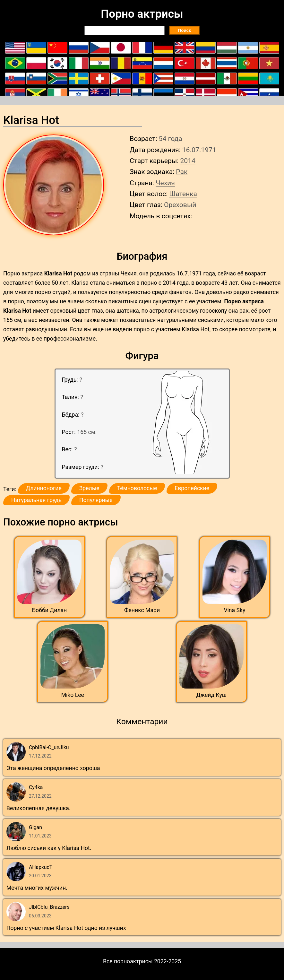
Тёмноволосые (137, 488)
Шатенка (183, 194)
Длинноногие (44, 488)
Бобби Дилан (49, 610)
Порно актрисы (142, 14)
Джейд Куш (211, 695)
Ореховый (180, 205)
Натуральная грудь (36, 500)
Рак (182, 172)
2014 (188, 161)
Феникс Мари (142, 610)
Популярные (96, 500)
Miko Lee (73, 695)
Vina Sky (234, 610)
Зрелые (89, 488)
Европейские (192, 488)
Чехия (165, 183)
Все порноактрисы (128, 961)
